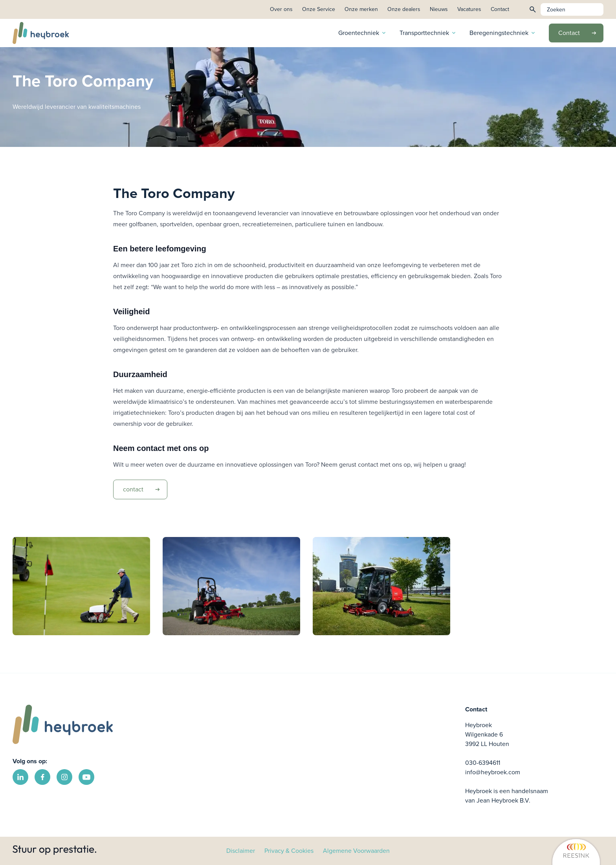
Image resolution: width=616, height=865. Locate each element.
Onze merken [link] (361, 9)
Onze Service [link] (319, 9)
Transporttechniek (428, 33)
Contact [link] (500, 9)
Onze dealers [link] (404, 9)
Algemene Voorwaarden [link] (356, 851)
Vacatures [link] (469, 9)
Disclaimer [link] (241, 851)
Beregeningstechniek (503, 33)
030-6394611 (483, 763)
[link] (505, 851)
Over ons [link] (281, 9)
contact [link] (144, 489)
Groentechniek (363, 33)
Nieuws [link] (439, 9)
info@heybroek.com (493, 772)
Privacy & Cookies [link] (289, 851)
